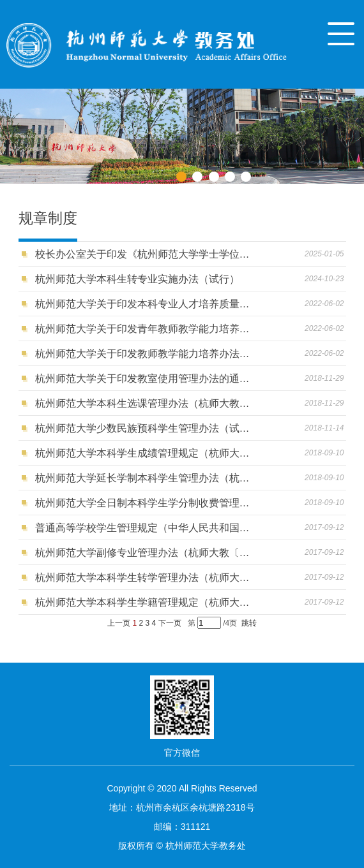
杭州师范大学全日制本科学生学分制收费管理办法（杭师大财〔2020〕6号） (144, 503)
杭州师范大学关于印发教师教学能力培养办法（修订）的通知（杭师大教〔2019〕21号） (144, 354)
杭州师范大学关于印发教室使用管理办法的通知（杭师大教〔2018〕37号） (144, 379)
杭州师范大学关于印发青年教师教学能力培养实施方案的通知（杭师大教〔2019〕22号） (144, 329)
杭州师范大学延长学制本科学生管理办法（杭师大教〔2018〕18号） (144, 478)
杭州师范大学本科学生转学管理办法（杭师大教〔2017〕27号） (144, 577)
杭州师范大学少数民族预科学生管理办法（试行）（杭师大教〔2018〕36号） (144, 428)
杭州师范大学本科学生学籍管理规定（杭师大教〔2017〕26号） (144, 602)
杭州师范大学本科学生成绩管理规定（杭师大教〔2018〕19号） (144, 453)
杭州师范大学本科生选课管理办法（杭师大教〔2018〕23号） (144, 403)
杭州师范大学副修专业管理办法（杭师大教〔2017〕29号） (144, 553)
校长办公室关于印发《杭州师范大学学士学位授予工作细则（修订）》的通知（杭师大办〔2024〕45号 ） (144, 254)
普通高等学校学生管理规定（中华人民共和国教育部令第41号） (144, 528)
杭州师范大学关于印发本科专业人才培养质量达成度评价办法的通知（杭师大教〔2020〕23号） (144, 304)
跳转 (249, 623)
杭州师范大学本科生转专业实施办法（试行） (137, 279)
